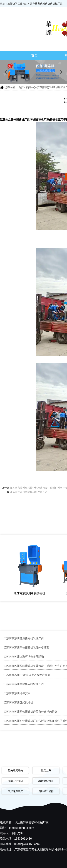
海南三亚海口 (15, 781)
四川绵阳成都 (46, 791)
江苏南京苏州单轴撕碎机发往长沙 (29, 492)
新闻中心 (31, 87)
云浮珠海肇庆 (15, 791)
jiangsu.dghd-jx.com (21, 828)
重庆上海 (46, 770)
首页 (34, 55)
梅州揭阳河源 (46, 781)
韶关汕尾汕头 (15, 770)
